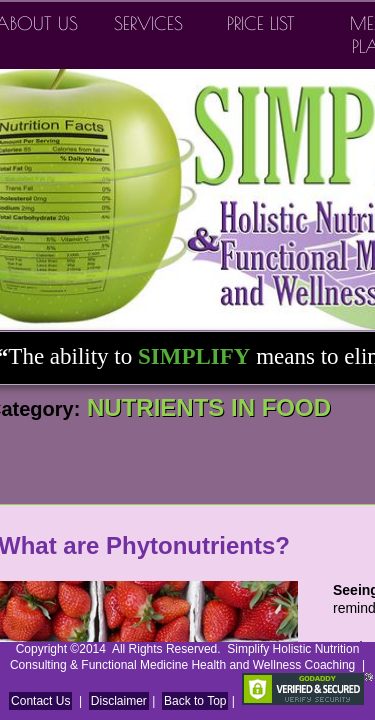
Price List (261, 23)
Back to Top (195, 701)
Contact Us (40, 701)
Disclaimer (119, 701)
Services (148, 23)
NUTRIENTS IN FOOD (205, 407)
